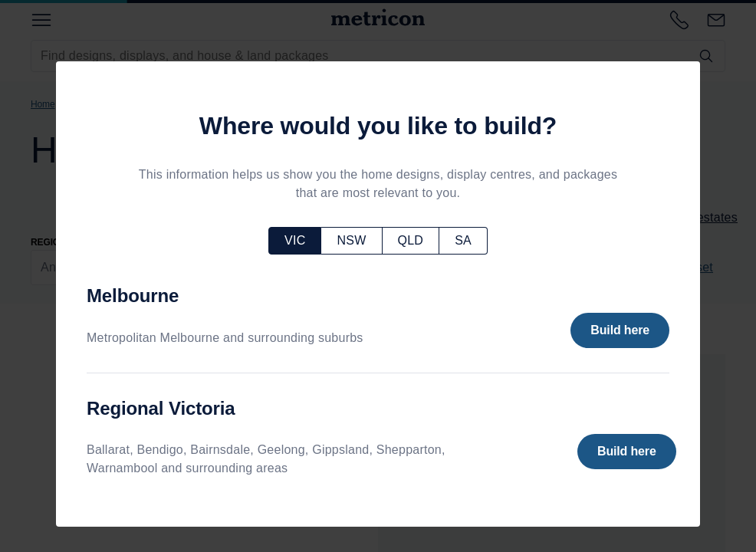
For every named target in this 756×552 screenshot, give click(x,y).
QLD (411, 240)
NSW (351, 240)
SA (463, 240)
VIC (295, 240)
